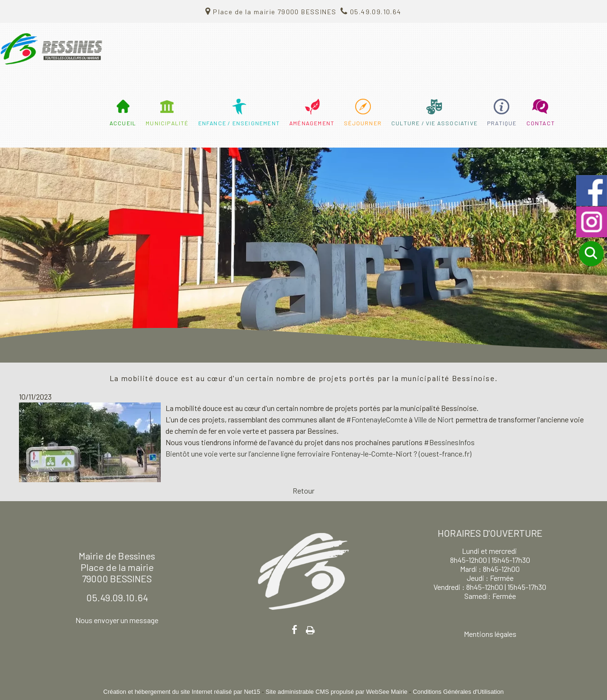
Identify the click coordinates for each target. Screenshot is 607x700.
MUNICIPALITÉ (167, 123)
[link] (434, 419)
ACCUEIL (123, 123)
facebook (294, 630)
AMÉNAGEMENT (312, 123)
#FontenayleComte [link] (377, 419)
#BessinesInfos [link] (449, 442)
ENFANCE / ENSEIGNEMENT (239, 123)
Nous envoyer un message (117, 620)
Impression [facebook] (310, 628)
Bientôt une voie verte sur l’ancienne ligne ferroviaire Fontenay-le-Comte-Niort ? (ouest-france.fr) (318, 453)
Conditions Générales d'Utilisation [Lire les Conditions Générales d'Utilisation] (459, 692)
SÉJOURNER (363, 123)
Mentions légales (490, 634)
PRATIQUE (502, 123)
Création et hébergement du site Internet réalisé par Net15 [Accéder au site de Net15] (182, 692)
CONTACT (541, 123)
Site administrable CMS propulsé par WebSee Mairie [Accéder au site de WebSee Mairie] (336, 692)
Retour (303, 490)
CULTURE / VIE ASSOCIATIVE (434, 123)
